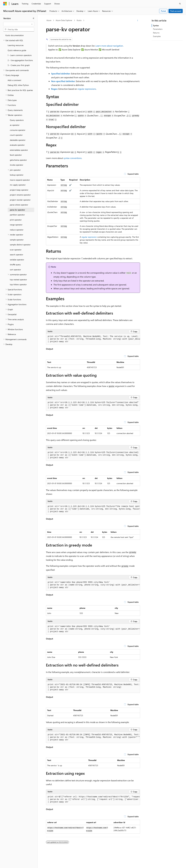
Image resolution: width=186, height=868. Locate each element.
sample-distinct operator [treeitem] (20, 245)
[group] (93, 339)
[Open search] (180, 4)
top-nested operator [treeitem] (18, 280)
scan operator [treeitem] (16, 250)
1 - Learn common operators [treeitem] (20, 55)
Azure (49, 20)
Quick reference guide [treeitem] (17, 50)
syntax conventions (73, 158)
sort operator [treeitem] (15, 270)
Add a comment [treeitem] (14, 80)
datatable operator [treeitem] (18, 140)
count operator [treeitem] (16, 135)
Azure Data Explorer (64, 20)
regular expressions (87, 89)
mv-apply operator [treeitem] (18, 185)
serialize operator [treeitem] (17, 260)
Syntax (156, 25)
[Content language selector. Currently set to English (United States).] (16, 863)
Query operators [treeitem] (17, 120)
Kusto (79, 20)
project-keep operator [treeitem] (19, 190)
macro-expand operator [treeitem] (20, 180)
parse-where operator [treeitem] (19, 205)
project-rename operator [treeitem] (20, 195)
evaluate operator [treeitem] (17, 145)
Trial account (176, 11)
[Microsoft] (5, 4)
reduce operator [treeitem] (17, 230)
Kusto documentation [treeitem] (15, 35)
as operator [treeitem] (15, 125)
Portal (163, 11)
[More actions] (138, 20)
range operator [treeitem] (16, 225)
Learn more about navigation (109, 46)
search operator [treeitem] (16, 255)
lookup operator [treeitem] (17, 175)
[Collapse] (34, 18)
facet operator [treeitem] (16, 155)
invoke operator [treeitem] (16, 165)
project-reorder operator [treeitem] (20, 200)
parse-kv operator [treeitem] (17, 210)
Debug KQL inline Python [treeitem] (18, 85)
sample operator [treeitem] (17, 240)
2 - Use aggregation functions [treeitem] (20, 60)
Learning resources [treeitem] (16, 45)
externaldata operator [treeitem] (19, 150)
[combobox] (19, 24)
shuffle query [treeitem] (15, 265)
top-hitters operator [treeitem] (18, 284)
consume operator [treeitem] (18, 130)
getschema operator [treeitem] (18, 160)
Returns (156, 33)
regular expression (89, 237)
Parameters (158, 29)
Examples (157, 36)
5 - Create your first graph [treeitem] (19, 65)
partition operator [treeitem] (17, 215)
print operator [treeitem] (16, 220)
